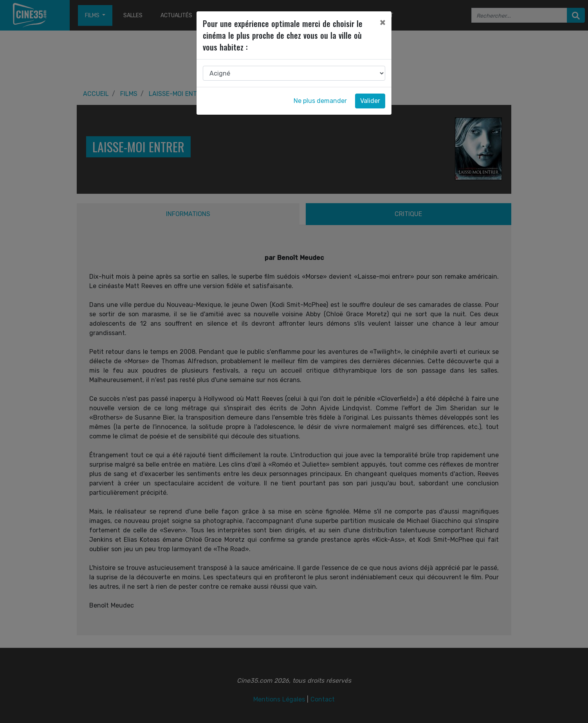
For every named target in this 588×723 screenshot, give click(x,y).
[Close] (382, 22)
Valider (370, 101)
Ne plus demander (320, 101)
